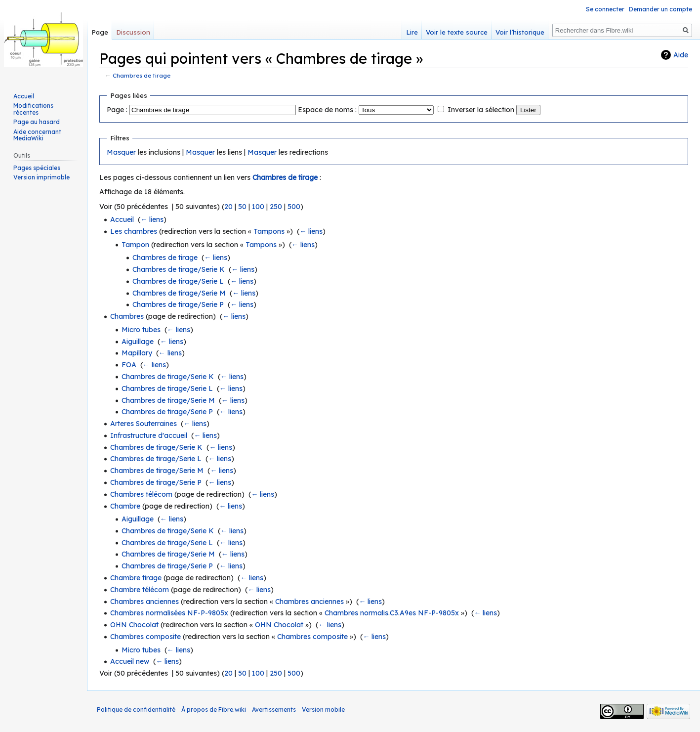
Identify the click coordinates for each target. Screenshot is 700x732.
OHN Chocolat (134, 625)
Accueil (122, 219)
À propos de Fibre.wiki (214, 710)
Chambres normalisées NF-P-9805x (169, 613)
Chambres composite (145, 637)
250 (276, 207)
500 (294, 207)
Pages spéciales (37, 168)
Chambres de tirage (142, 75)
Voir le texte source (457, 32)
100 (258, 207)
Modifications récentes (33, 109)
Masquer (121, 152)
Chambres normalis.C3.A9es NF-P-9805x (392, 613)
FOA (129, 365)
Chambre (125, 506)
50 (242, 207)
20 (228, 207)
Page (100, 32)
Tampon (135, 245)
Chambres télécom (141, 494)
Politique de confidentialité (136, 710)
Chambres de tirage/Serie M (179, 293)
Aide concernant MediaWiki (37, 135)
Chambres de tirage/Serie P (178, 304)
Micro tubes (141, 330)
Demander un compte (660, 9)
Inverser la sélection (481, 110)
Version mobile (323, 710)
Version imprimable (41, 177)
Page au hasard (37, 122)
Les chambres (134, 231)
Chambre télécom (140, 590)
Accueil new (130, 661)
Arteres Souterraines (144, 424)
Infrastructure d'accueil (149, 435)
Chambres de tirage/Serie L (178, 281)
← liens (152, 219)
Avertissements (274, 710)
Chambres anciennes (144, 602)
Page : (117, 110)
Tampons (269, 231)
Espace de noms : (327, 110)
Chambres (127, 316)
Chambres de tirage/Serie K (179, 269)
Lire (412, 32)
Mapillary (137, 353)
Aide (681, 55)
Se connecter (605, 9)
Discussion (133, 32)
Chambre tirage (136, 578)
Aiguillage (138, 342)
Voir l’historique (520, 32)
